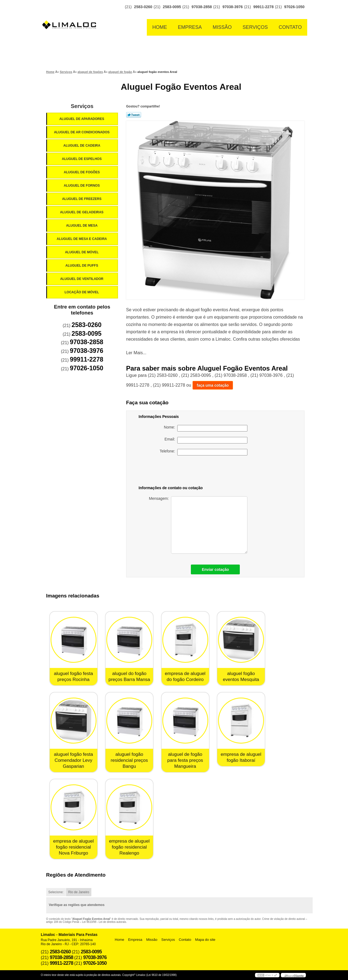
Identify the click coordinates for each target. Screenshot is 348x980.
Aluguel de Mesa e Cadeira (82, 239)
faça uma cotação (213, 385)
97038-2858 (202, 7)
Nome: (206, 428)
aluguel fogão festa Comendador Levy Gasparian (73, 760)
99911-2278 (264, 7)
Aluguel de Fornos (82, 186)
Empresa (190, 27)
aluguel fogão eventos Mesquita (241, 677)
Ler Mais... (136, 353)
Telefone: (203, 452)
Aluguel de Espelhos (82, 159)
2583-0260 (143, 7)
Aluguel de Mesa (82, 226)
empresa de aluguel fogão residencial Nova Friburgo (73, 847)
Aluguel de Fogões (82, 172)
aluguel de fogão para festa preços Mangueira (185, 760)
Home (160, 27)
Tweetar (134, 115)
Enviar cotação (215, 569)
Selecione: (56, 892)
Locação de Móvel (82, 292)
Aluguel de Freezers (82, 199)
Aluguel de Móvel (82, 252)
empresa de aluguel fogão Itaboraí (241, 757)
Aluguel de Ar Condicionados (82, 132)
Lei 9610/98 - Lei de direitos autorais (104, 922)
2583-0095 (172, 7)
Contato (290, 27)
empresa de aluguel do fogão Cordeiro (185, 677)
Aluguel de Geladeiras (82, 212)
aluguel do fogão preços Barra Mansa (129, 677)
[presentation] (209, 471)
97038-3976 (233, 7)
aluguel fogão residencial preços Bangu (129, 760)
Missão (222, 27)
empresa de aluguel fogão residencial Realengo (129, 847)
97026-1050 (294, 7)
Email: (206, 440)
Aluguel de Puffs (82, 266)
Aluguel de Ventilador (82, 279)
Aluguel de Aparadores (82, 119)
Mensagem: (198, 525)
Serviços (255, 27)
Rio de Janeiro (79, 892)
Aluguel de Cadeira (82, 146)
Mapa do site (205, 940)
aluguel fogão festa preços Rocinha (73, 677)
